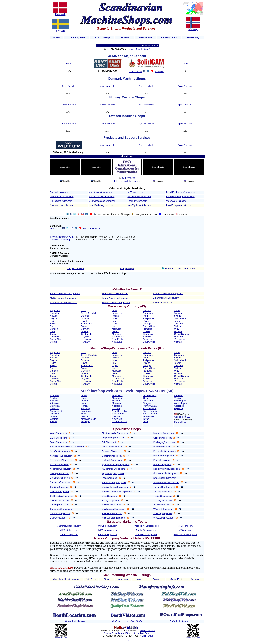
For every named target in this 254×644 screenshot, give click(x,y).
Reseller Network (91, 229)
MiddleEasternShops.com (63, 298)
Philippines (149, 318)
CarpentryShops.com (61, 482)
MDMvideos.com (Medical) (102, 201)
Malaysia (117, 329)
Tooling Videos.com (137, 201)
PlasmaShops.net (162, 447)
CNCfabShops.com (60, 491)
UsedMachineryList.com (101, 205)
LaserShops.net (110, 478)
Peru (145, 316)
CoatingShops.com (60, 505)
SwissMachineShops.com (166, 482)
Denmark (60, 14)
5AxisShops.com (58, 438)
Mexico (116, 331)
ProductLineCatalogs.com (146, 526)
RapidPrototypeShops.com (167, 469)
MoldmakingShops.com (113, 509)
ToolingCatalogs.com (146, 530)
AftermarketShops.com (62, 460)
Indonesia (117, 313)
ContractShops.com (60, 513)
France (85, 326)
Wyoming (179, 408)
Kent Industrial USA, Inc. (63, 237)
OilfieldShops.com (163, 438)
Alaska (53, 398)
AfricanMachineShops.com (64, 303)
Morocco (116, 334)
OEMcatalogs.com (108, 534)
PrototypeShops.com (164, 456)
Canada (54, 329)
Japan (115, 324)
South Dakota (150, 414)
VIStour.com (185, 530)
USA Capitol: (184, 414)
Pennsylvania (150, 406)
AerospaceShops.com (61, 456)
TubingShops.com (162, 496)
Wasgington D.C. (183, 417)
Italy (114, 321)
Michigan (86, 422)
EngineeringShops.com (113, 438)
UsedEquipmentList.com (179, 205)
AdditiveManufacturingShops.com (67, 447)
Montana (117, 403)
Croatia (54, 342)
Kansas (85, 406)
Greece (85, 331)
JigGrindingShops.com (113, 473)
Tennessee (149, 416)
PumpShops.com (162, 460)
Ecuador (85, 318)
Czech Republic (89, 313)
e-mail (131, 49)
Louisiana (86, 411)
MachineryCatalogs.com (69, 526)
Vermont (178, 395)
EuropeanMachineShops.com (65, 293)
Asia (139, 579)
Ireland (116, 316)
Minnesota (117, 395)
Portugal (147, 324)
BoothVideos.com (59, 192)
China (53, 334)
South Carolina (151, 411)
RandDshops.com (162, 465)
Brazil (53, 326)
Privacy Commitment (114, 633)
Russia (147, 331)
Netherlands (118, 337)
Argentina (55, 311)
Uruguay (178, 337)
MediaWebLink (61, 638)
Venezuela (179, 339)
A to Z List (91, 579)
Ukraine (178, 331)
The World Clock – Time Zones (180, 269)
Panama (147, 311)
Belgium (54, 318)
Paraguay (148, 313)
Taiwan (178, 321)
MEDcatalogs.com (69, 534)
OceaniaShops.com (163, 302)
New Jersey (118, 414)
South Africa (149, 342)
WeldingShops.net (163, 513)
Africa (107, 579)
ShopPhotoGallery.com (185, 534)
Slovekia (147, 379)
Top (127, 641)
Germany (86, 329)
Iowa (83, 403)
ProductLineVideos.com (140, 197)
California (55, 406)
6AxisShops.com (58, 442)
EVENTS (159, 71)
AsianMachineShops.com (166, 298)
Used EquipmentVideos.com (181, 192)
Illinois (84, 398)
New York (117, 419)
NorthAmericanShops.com (115, 293)
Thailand (179, 324)
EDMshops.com (58, 518)
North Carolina (119, 422)
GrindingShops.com (112, 456)
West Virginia (181, 403)
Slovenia (147, 339)
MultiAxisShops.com (112, 513)
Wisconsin (179, 406)
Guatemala (87, 334)
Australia (54, 313)
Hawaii (53, 422)
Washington (180, 401)
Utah (145, 422)
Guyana (85, 337)
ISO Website (128, 178)
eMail (143, 636)
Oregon (147, 403)
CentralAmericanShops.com (116, 298)
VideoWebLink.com (176, 201)
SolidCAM (56, 229)
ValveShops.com (162, 505)
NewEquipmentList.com (140, 205)
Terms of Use (133, 633)
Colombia (55, 337)
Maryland (86, 416)
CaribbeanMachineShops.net (168, 293)
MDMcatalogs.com (69, 530)
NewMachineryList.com (62, 205)
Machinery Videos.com (100, 192)
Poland (147, 321)
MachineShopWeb (193, 638)
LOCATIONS (136, 71)
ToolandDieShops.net (164, 487)
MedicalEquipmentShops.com (117, 492)
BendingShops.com (60, 478)
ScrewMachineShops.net (166, 473)
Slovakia (147, 337)
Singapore (148, 334)
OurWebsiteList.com (75, 621)
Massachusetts (89, 419)
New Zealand (119, 339)
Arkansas (55, 403)
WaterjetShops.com (163, 509)
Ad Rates (146, 633)
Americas (123, 579)
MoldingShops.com (111, 505)
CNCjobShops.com (60, 500)
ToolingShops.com (163, 492)
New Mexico (118, 416)
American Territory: (184, 419)
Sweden (60, 31)
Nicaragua (117, 342)
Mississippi (118, 398)
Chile (53, 331)
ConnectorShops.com (61, 509)
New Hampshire (120, 411)
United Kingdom (182, 334)
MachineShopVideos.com (102, 197)
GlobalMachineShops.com (66, 579)
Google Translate (75, 268)
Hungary (85, 342)
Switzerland (180, 318)
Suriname (179, 313)
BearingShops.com (60, 473)
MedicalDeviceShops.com (115, 487)
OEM (69, 63)
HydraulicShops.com (112, 460)
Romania (148, 329)
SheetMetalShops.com (165, 478)
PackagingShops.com (164, 442)
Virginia (178, 398)
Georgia (54, 419)
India (115, 311)
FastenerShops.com (112, 451)
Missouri (116, 401)
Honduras (86, 339)
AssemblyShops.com (61, 469)
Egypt (84, 321)
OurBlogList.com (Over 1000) (127, 621)
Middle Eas (176, 579)
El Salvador (87, 324)
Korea (115, 326)
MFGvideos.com (136, 192)
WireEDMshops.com (164, 518)
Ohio (145, 398)
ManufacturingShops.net (114, 482)
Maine (84, 414)
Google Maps (127, 268)
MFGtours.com (185, 526)
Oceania (195, 579)
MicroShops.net (109, 496)
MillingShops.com (111, 500)
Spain (177, 311)
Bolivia (53, 324)
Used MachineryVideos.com (180, 197)
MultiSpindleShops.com (113, 518)
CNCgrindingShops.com (62, 496)
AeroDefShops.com (60, 451)
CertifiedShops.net (59, 487)
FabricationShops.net (112, 447)
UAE (177, 329)
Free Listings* (143, 49)
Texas (146, 419)
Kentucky (86, 408)
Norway (193, 29)
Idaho (84, 395)
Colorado (55, 408)
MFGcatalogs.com (108, 530)
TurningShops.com (163, 500)
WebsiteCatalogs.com (146, 534)
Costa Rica (56, 339)
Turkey (178, 326)
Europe (157, 579)
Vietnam (178, 342)
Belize (53, 321)
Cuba (84, 311)
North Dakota (150, 395)
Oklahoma (148, 401)
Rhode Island (150, 408)
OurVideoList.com (179, 621)
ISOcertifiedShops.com (127, 181)
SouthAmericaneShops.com (116, 303)
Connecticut (56, 411)
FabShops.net (109, 442)
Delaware (55, 414)
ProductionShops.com (164, 451)
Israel (115, 318)
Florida (54, 416)
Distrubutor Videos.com (62, 197)
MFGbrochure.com (108, 526)
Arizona (54, 401)
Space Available (69, 86)
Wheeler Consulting (60, 240)
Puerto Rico (149, 326)
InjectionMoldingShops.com (115, 465)
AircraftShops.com (59, 465)
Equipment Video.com (61, 201)
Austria (54, 316)
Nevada (116, 408)
